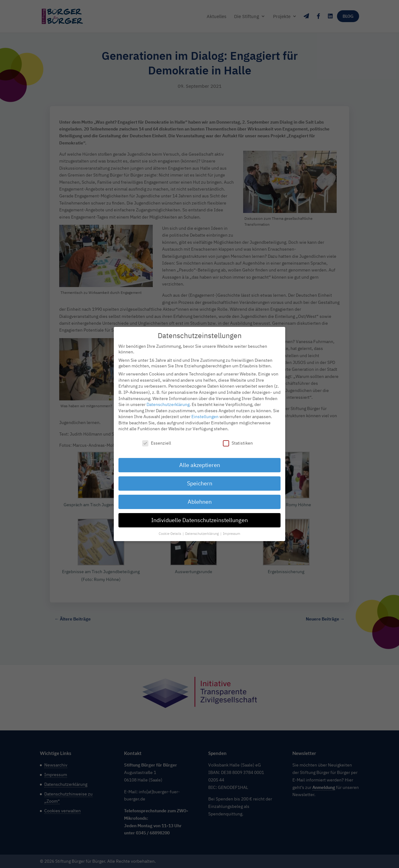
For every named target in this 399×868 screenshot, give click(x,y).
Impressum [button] (232, 530)
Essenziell (157, 440)
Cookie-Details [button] (170, 530)
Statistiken (238, 440)
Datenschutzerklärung (168, 401)
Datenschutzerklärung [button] (202, 530)
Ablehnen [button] (200, 498)
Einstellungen (205, 413)
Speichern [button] (200, 480)
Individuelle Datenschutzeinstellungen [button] (199, 516)
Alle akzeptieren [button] (200, 462)
